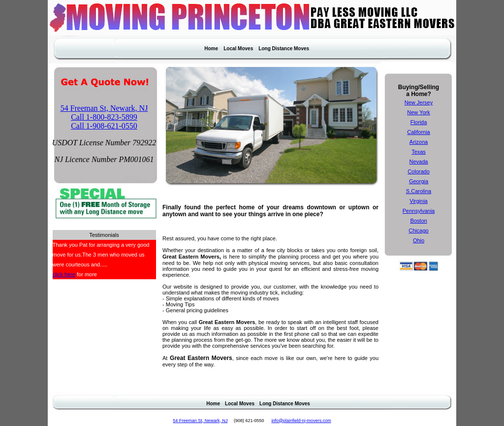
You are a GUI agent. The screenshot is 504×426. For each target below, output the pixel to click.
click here (64, 274)
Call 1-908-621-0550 (104, 126)
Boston (418, 221)
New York (418, 112)
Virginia (419, 201)
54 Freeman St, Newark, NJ (104, 108)
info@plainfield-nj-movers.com (301, 421)
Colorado (419, 171)
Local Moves (238, 49)
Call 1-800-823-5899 (104, 117)
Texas (419, 152)
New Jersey (419, 102)
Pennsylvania (419, 211)
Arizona (419, 142)
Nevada (419, 162)
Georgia (419, 181)
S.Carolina (419, 191)
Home (211, 49)
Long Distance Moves (284, 49)
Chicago (418, 230)
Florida (419, 122)
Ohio (419, 240)
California (418, 132)
